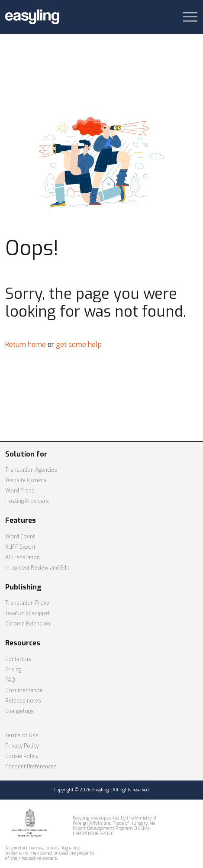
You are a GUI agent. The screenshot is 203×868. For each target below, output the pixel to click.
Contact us (18, 659)
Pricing (13, 670)
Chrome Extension (28, 624)
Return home (26, 345)
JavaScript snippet (27, 613)
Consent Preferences (31, 767)
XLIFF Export (20, 547)
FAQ (10, 680)
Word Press (20, 491)
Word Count (20, 537)
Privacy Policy (22, 746)
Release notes (23, 701)
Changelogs (19, 711)
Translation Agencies (31, 470)
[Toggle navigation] (190, 17)
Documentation (24, 690)
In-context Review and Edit (37, 568)
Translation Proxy (27, 603)
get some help (79, 345)
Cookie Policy (22, 756)
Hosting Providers (27, 501)
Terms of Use (22, 735)
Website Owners (26, 480)
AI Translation (23, 557)
